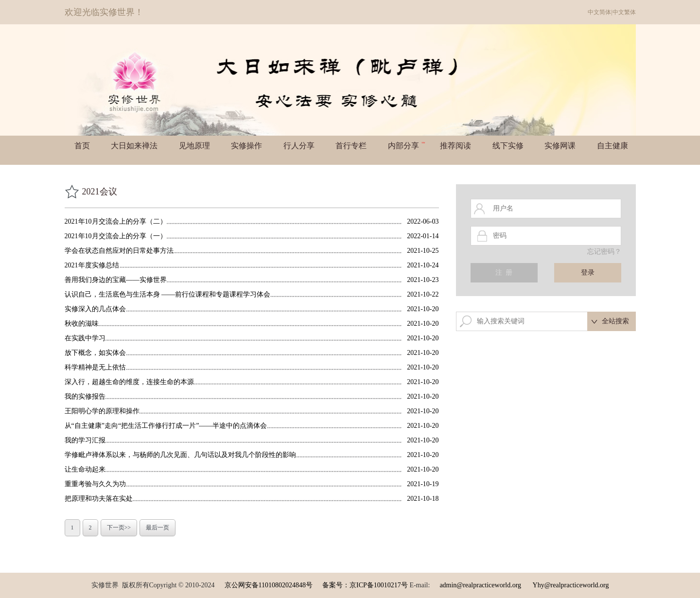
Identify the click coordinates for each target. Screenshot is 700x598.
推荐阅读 (455, 146)
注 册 (504, 273)
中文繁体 (624, 12)
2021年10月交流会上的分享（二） (116, 221)
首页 (82, 146)
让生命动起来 (85, 469)
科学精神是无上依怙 (95, 367)
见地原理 (194, 146)
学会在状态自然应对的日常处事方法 (119, 251)
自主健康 (612, 146)
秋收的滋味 (82, 324)
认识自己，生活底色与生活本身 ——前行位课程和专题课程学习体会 (168, 294)
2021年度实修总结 (92, 265)
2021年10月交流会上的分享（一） (116, 236)
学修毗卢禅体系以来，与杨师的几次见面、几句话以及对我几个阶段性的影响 (180, 455)
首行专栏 (351, 146)
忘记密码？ (604, 252)
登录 (588, 273)
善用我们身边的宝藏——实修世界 (116, 280)
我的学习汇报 (85, 440)
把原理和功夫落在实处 (99, 499)
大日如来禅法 (134, 146)
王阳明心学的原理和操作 (102, 411)
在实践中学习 (85, 338)
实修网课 (560, 146)
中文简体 (599, 12)
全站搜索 (615, 321)
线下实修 (508, 146)
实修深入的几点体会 (95, 309)
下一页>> (119, 528)
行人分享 (299, 146)
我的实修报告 (85, 396)
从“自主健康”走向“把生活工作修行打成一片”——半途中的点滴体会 (166, 426)
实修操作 (246, 146)
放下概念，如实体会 (95, 353)
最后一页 (157, 528)
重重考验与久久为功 (95, 484)
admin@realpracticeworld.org (480, 585)
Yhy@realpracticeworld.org (571, 585)
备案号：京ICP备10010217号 (365, 585)
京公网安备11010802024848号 (269, 585)
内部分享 (407, 146)
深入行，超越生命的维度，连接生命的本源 (129, 382)
